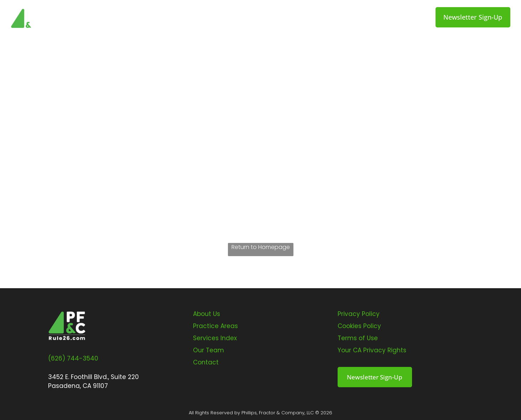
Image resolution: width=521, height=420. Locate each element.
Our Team (209, 350)
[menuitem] (149, 18)
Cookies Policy (359, 326)
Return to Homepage (261, 247)
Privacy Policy (359, 314)
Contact (206, 362)
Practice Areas (215, 326)
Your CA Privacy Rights (372, 350)
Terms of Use (358, 338)
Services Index (215, 338)
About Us (207, 314)
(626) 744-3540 (73, 358)
